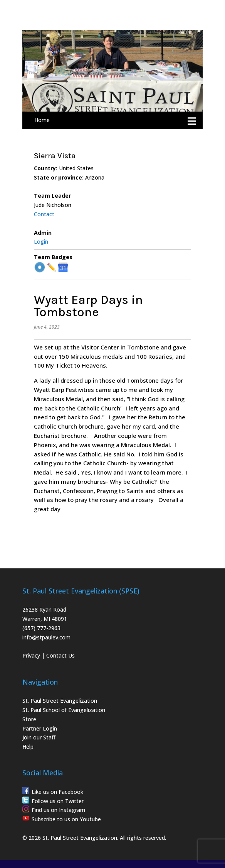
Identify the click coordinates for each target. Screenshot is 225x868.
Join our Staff (39, 737)
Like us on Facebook (57, 792)
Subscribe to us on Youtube (66, 819)
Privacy (31, 655)
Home (42, 120)
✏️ (51, 267)
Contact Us (60, 655)
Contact (44, 214)
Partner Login (40, 728)
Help (28, 747)
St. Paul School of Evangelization (64, 710)
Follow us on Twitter (58, 801)
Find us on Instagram (58, 810)
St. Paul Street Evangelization (60, 701)
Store (29, 719)
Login (41, 242)
